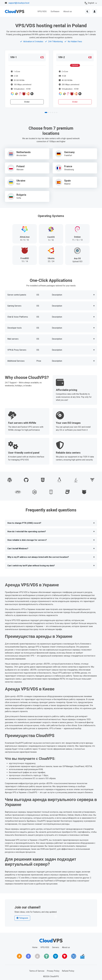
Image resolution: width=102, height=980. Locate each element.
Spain (67, 181)
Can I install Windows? (18, 549)
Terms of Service (37, 971)
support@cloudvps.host (19, 3)
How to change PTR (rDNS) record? (24, 523)
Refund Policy (68, 971)
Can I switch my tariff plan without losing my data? (31, 566)
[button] (46, 112)
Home (35, 947)
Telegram (22, 918)
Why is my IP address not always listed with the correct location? (38, 557)
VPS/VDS (42, 11)
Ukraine (21, 181)
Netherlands (24, 152)
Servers (56, 947)
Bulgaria (21, 195)
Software (55, 11)
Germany (69, 152)
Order (27, 102)
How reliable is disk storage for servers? (27, 540)
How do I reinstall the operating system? (27, 532)
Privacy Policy (53, 971)
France (68, 167)
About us (68, 11)
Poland (20, 167)
